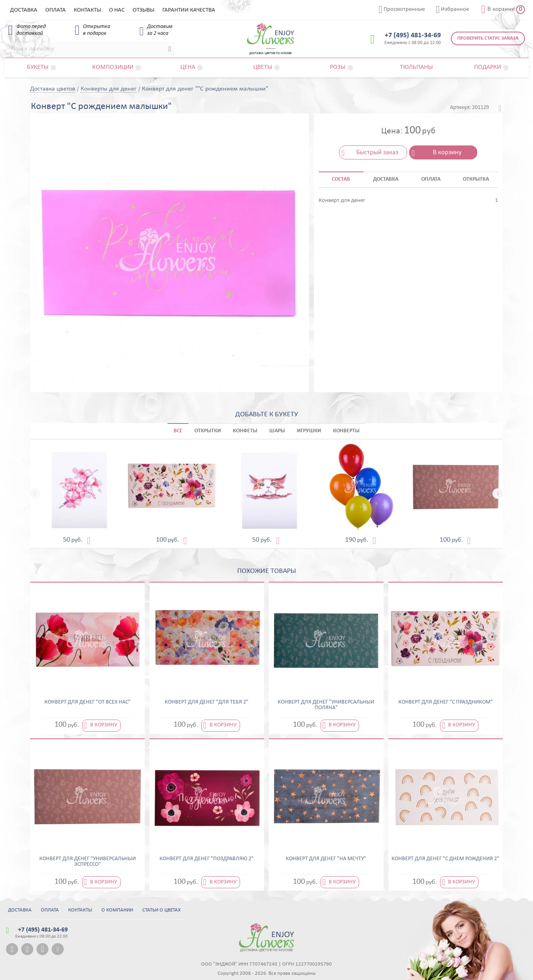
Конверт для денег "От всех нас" (88, 702)
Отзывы (143, 10)
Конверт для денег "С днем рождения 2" (445, 859)
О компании (117, 910)
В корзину (447, 152)
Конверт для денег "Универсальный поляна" (326, 705)
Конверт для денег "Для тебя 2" (207, 702)
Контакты (87, 10)
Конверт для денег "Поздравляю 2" (207, 859)
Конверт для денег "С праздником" (446, 702)
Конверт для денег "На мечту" (326, 859)
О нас (117, 10)
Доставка (24, 10)
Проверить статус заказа (488, 38)
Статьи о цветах (162, 910)
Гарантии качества (189, 10)
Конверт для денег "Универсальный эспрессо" (88, 862)
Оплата (56, 10)
